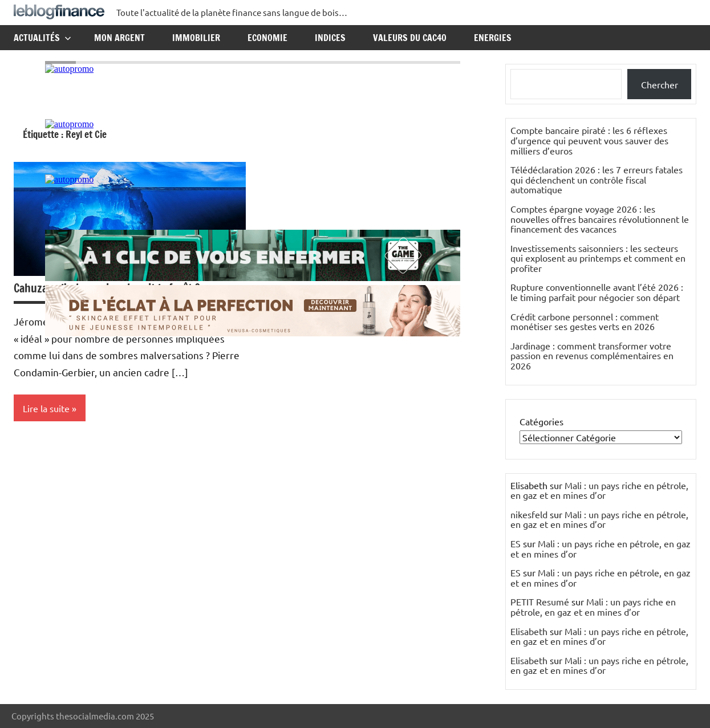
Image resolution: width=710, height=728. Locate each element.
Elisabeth (529, 631)
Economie (267, 38)
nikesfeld (529, 514)
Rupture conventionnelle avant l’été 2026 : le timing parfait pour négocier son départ (597, 292)
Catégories (541, 421)
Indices (330, 38)
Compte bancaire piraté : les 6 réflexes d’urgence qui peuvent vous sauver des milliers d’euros (589, 140)
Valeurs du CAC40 (410, 38)
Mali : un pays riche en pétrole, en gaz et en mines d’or (599, 490)
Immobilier (196, 38)
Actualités (42, 38)
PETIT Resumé (540, 601)
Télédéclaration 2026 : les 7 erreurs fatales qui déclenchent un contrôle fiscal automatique (597, 179)
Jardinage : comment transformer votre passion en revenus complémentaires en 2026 (592, 355)
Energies (493, 38)
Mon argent (119, 38)
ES (516, 543)
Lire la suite (46, 408)
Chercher (660, 84)
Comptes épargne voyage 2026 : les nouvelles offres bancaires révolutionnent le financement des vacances (600, 219)
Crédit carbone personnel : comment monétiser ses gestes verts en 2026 (585, 322)
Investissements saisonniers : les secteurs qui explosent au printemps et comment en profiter (598, 258)
